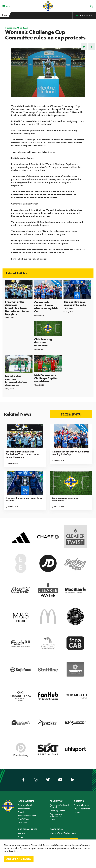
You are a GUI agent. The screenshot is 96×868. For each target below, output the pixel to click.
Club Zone (22, 823)
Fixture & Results (81, 805)
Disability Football (58, 811)
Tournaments (24, 809)
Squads (21, 812)
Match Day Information (28, 816)
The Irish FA (23, 833)
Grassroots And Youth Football (60, 806)
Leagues (78, 812)
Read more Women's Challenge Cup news (71, 414)
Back (4, 15)
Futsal (53, 820)
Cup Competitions (82, 809)
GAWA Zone (23, 819)
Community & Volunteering (56, 815)
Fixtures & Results (26, 805)
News (20, 837)
